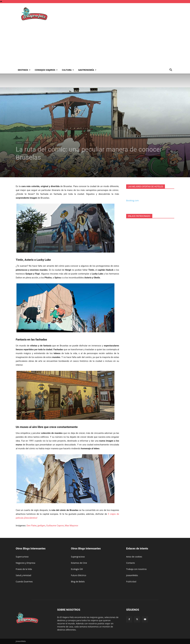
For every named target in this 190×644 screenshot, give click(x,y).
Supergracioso (78, 557)
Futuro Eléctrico (79, 575)
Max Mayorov (72, 526)
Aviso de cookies (134, 557)
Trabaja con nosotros (136, 569)
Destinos (24, 70)
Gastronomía (87, 70)
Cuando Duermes (24, 582)
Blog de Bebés (78, 582)
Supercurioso (22, 557)
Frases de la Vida (24, 569)
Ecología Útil (77, 569)
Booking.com (132, 200)
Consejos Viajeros (46, 70)
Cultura (68, 70)
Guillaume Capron (55, 526)
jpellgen (41, 526)
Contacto (131, 563)
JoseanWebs (132, 575)
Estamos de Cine (79, 563)
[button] (171, 70)
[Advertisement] (95, 44)
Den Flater (32, 526)
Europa (35, 143)
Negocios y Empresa (25, 563)
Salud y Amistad (23, 575)
